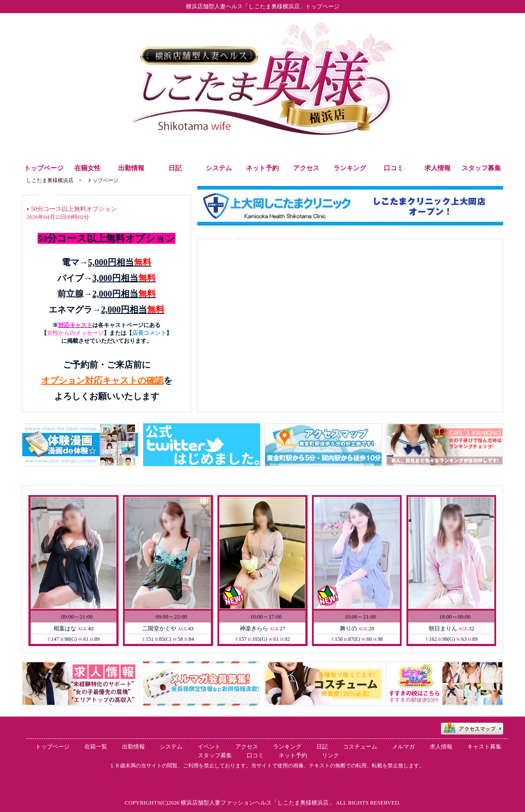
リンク (331, 755)
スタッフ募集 (215, 755)
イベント (209, 747)
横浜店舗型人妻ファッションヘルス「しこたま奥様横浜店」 (257, 803)
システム (171, 747)
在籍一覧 (96, 747)
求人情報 (441, 747)
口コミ (255, 755)
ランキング (287, 747)
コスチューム (360, 747)
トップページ (52, 747)
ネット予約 (293, 755)
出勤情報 (133, 747)
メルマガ (403, 747)
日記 (322, 747)
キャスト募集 (484, 747)
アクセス (247, 747)
